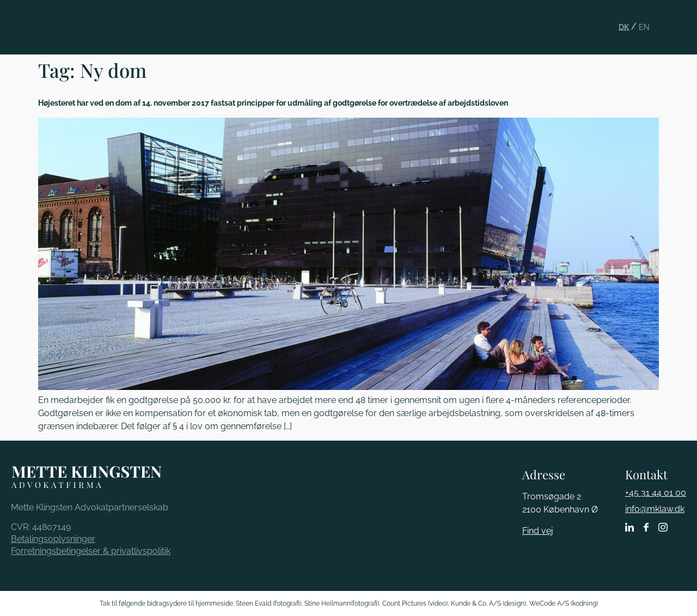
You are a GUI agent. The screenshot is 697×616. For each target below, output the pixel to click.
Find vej (538, 531)
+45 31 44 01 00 (656, 493)
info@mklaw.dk (655, 509)
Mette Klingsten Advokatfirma (64, 33)
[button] (682, 19)
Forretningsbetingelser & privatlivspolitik (91, 551)
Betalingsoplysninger (53, 539)
